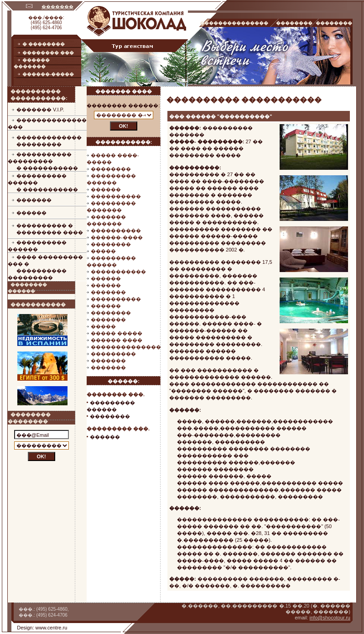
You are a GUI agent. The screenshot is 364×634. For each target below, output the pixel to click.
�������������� (126, 347)
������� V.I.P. (40, 110)
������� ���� (124, 91)
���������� (116, 196)
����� (103, 251)
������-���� (117, 237)
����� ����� (117, 333)
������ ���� (117, 340)
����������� (118, 272)
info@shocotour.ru (330, 618)
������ (31, 213)
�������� (111, 169)
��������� (113, 354)
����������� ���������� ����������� (43, 161)
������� (57, 7)
